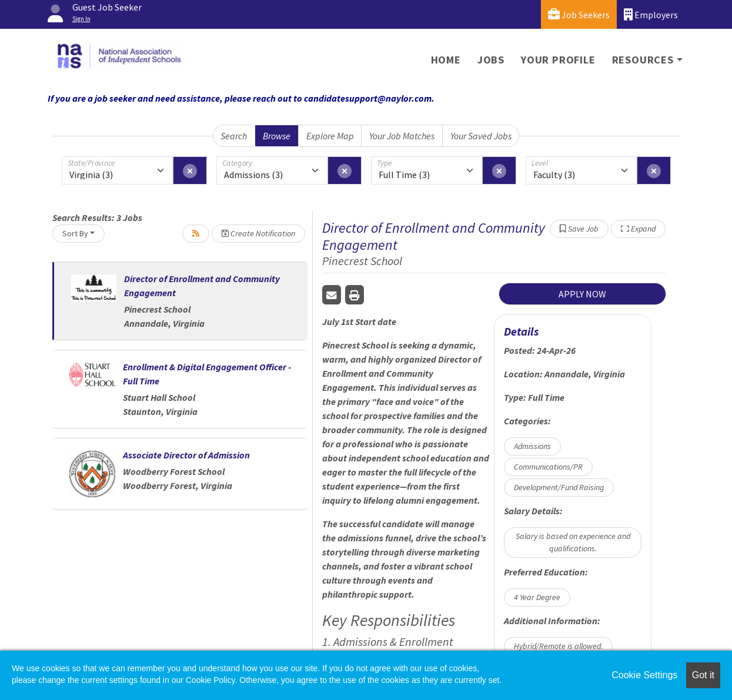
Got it (703, 675)
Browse (277, 136)
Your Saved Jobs (481, 136)
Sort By (75, 233)
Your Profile (558, 60)
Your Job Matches (402, 136)
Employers (651, 14)
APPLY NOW (582, 294)
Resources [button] (643, 60)
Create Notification (258, 233)
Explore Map (330, 136)
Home (446, 60)
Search (234, 136)
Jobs (491, 60)
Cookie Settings (644, 675)
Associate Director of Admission (186, 455)
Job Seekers (579, 14)
